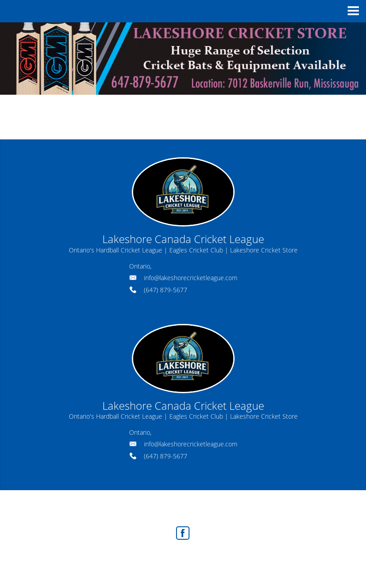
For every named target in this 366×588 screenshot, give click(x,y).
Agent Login (237, 557)
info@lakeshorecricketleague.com (191, 278)
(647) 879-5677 (166, 290)
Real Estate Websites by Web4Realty (163, 557)
